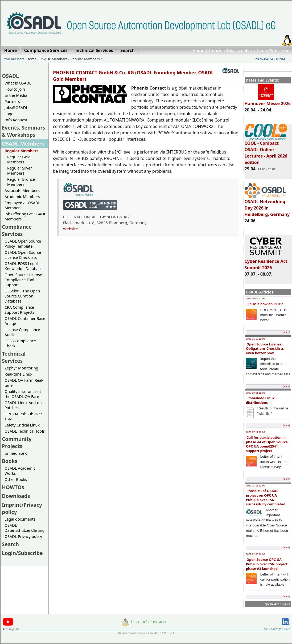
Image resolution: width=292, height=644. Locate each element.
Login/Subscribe (273, 51)
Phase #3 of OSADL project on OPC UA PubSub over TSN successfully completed (266, 497)
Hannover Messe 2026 (268, 101)
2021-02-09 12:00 (255, 554)
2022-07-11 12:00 (255, 432)
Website (71, 229)
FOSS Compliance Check (20, 343)
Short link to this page (277, 629)
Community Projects (17, 442)
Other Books (16, 479)
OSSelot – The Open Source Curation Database (22, 296)
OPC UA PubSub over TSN (23, 416)
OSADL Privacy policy (23, 536)
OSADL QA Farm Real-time (24, 383)
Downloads (16, 496)
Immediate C (16, 453)
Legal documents (20, 519)
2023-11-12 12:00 (255, 339)
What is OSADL (18, 83)
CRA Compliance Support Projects (19, 310)
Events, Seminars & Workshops (24, 131)
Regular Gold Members (19, 159)
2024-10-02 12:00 (255, 299)
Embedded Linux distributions (260, 400)
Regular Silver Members (20, 171)
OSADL (10, 76)
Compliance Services (17, 230)
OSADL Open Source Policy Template (23, 244)
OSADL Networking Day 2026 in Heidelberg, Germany (267, 206)
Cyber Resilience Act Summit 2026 (266, 262)
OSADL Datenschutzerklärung (24, 528)
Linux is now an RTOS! (265, 304)
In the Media (16, 95)
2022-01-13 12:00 (255, 486)
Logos (10, 114)
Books (10, 461)
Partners (12, 101)
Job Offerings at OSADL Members (25, 216)
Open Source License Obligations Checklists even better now (265, 349)
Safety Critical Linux (22, 425)
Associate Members (22, 190)
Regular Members (85, 59)
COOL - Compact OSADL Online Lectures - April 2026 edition (266, 150)
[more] (286, 332)
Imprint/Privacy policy (231, 51)
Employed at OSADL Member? (22, 205)
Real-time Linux (18, 374)
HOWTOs (13, 487)
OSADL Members (54, 59)
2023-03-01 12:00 (255, 393)
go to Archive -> (277, 604)
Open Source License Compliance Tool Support (23, 280)
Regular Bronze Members (21, 182)
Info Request (16, 120)
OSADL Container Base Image (25, 321)
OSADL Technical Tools (25, 431)
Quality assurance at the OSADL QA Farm (23, 394)
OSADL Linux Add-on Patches (23, 405)
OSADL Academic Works (20, 471)
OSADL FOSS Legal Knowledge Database (24, 266)
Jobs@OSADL (16, 108)
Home (198, 51)
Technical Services (14, 357)
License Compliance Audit (22, 332)
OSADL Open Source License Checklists (23, 255)
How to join (15, 89)
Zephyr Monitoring (21, 368)
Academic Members (22, 197)
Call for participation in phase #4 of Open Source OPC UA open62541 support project (267, 444)
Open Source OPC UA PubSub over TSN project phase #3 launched (267, 564)
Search (10, 544)
